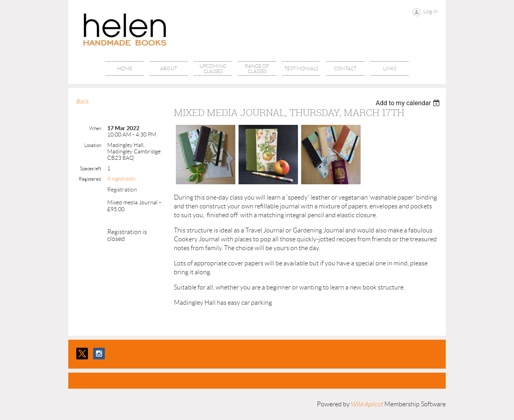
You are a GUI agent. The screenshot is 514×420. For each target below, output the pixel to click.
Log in (430, 11)
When (95, 128)
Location (93, 145)
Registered (90, 179)
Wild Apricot (367, 404)
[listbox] (409, 103)
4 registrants (121, 179)
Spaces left (91, 168)
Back (83, 102)
